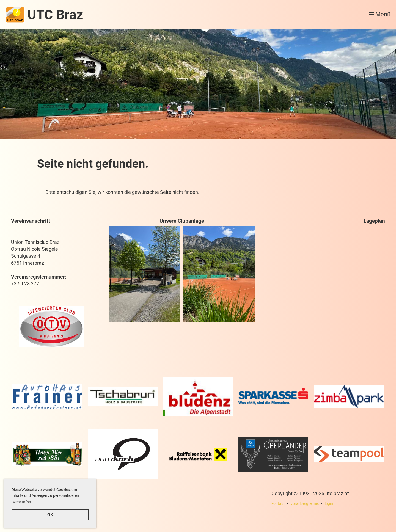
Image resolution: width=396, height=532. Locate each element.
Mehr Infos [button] (22, 502)
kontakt (278, 504)
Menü (380, 14)
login (329, 504)
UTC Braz (55, 15)
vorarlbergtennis (305, 504)
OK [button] (50, 515)
